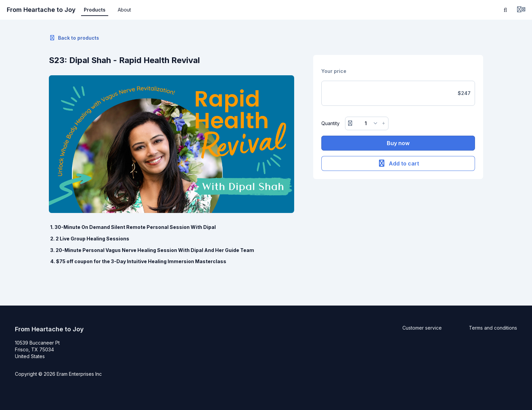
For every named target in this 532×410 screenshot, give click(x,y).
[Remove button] (350, 123)
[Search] (506, 10)
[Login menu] (521, 10)
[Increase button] (384, 123)
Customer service (422, 328)
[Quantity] (367, 123)
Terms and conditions (493, 328)
